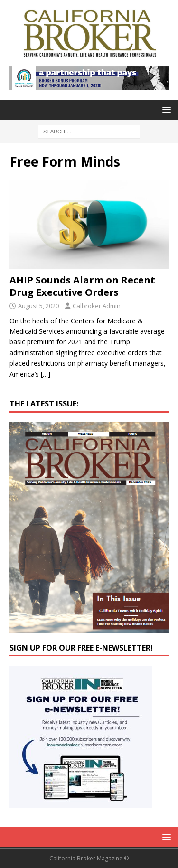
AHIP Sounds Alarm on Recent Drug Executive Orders (82, 286)
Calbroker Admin (97, 306)
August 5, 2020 (38, 306)
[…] (46, 374)
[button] (165, 109)
